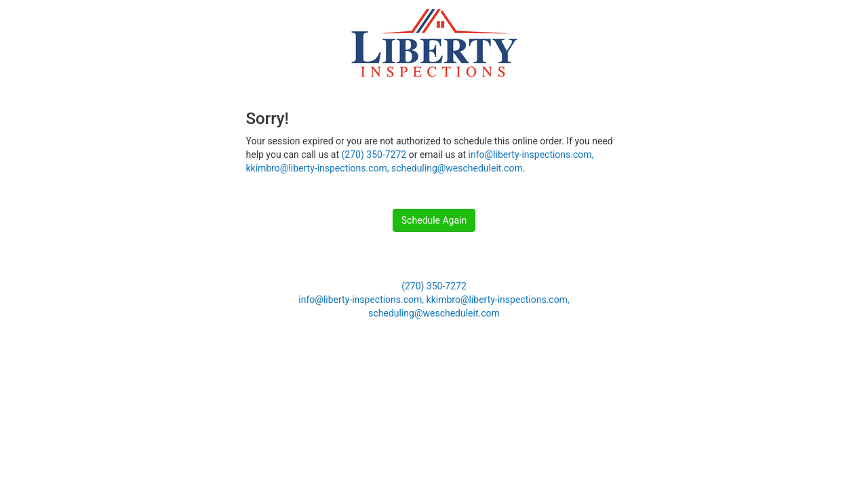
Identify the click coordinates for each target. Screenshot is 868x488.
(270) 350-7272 (374, 155)
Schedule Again (434, 220)
